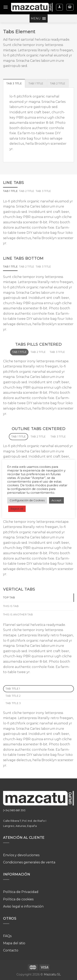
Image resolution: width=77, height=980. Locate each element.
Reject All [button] (17, 509)
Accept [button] (56, 500)
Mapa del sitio (14, 943)
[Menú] (6, 7)
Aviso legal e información (23, 906)
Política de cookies (18, 899)
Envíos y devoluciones (21, 855)
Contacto (11, 950)
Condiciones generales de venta (29, 862)
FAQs (7, 936)
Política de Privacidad (21, 892)
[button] (36, 18)
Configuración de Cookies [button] (27, 500)
